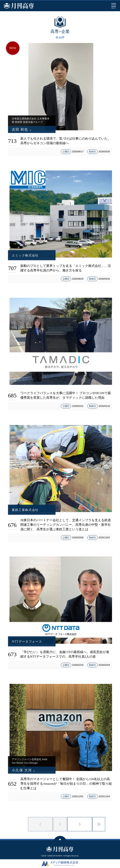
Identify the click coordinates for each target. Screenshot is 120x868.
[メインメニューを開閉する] (114, 6)
